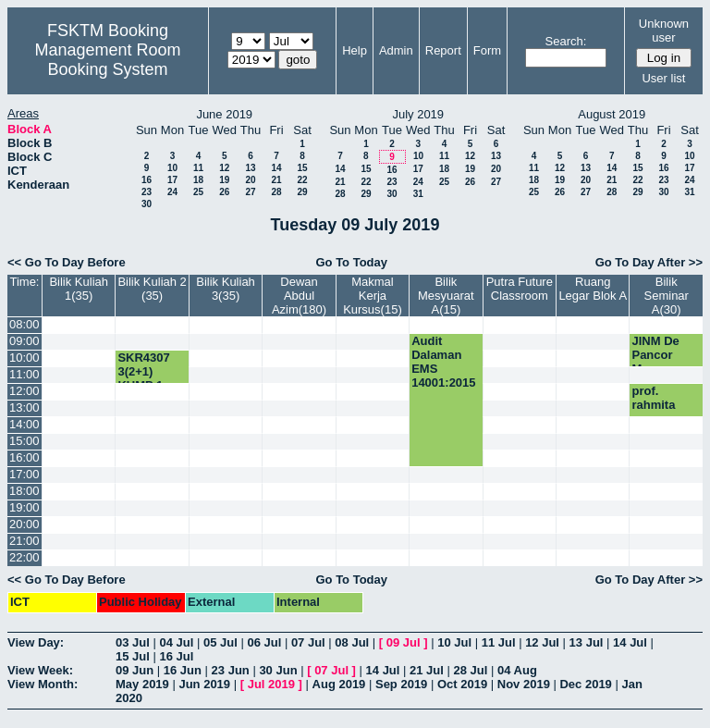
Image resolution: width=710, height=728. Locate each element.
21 (276, 180)
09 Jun (135, 670)
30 (147, 204)
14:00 (24, 424)
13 (250, 168)
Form (487, 50)
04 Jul (176, 642)
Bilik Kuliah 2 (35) (152, 289)
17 (172, 180)
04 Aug (517, 670)
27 (250, 192)
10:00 (24, 358)
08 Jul (352, 642)
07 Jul (308, 642)
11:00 (24, 374)
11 (198, 168)
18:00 (24, 491)
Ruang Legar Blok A (593, 289)
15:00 (24, 441)
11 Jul (499, 642)
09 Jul (404, 642)
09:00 (24, 341)
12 (224, 168)
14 (276, 168)
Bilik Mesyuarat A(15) (446, 296)
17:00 (24, 474)
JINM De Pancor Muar (655, 355)
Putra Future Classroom (520, 289)
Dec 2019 (585, 684)
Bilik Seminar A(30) (667, 296)
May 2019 (142, 684)
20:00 (24, 524)
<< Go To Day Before (67, 262)
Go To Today (351, 262)
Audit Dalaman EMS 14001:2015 (443, 362)
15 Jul (133, 656)
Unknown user (664, 31)
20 (250, 180)
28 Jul (471, 670)
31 (418, 194)
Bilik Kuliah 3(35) (226, 289)
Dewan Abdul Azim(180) (299, 296)
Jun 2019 (204, 684)
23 (147, 192)
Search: (566, 41)
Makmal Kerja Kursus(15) (373, 296)
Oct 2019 (462, 684)
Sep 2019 (401, 684)
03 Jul (133, 642)
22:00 (24, 557)
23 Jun (231, 670)
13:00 (24, 407)
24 (172, 192)
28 (276, 192)
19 (224, 180)
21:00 (24, 541)
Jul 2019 (271, 684)
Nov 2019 (524, 684)
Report (443, 50)
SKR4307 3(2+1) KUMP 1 (143, 371)
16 (147, 180)
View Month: (43, 684)
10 (172, 168)
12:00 (24, 391)
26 (224, 192)
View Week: (40, 670)
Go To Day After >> (649, 262)
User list (663, 78)
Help (355, 50)
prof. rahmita (653, 398)
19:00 (24, 507)
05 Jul (220, 642)
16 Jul (176, 656)
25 (198, 192)
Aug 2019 (339, 684)
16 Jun (183, 670)
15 (302, 168)
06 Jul (264, 642)
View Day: (36, 642)
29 (302, 192)
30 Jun (278, 670)
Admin (396, 50)
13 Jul (587, 642)
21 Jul (427, 670)
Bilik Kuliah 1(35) (79, 289)
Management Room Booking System (107, 60)
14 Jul (630, 642)
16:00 (24, 457)
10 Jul (454, 642)
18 (198, 180)
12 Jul (542, 642)
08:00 (24, 324)
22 (302, 180)
